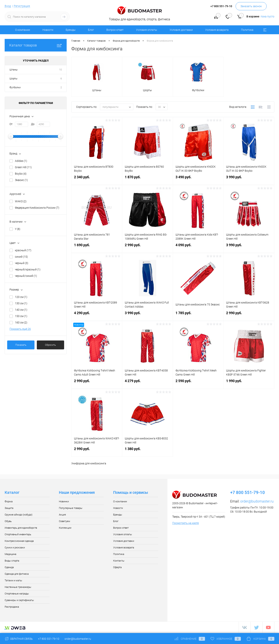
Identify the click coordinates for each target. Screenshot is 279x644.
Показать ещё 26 (20, 329)
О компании (23, 30)
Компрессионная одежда (19, 541)
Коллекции (65, 528)
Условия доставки (181, 30)
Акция (62, 515)
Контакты (119, 561)
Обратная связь (19, 639)
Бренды (71, 30)
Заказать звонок (251, 6)
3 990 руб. (249, 179)
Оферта (117, 567)
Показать (21, 345)
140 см (21, 310)
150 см (21, 316)
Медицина (10, 554)
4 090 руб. (198, 247)
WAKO (21, 201)
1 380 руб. (148, 451)
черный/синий (26, 276)
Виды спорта (12, 561)
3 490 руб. (198, 179)
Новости (48, 30)
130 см (21, 303)
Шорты (13, 78)
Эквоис (21, 180)
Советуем (65, 521)
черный (22, 263)
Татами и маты (13, 580)
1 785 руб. (198, 315)
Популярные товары (71, 508)
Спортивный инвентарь (18, 534)
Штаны (14, 70)
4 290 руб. (97, 315)
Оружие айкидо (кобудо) (19, 515)
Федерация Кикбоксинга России (37, 208)
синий (21, 257)
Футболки (15, 87)
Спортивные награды (17, 594)
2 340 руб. (97, 179)
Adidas (21, 161)
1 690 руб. (97, 247)
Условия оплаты (147, 30)
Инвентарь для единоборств (21, 528)
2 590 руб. (198, 383)
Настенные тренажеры (18, 587)
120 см (21, 297)
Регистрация (22, 6)
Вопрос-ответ (115, 30)
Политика (247, 30)
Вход (8, 6)
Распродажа (12, 607)
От (11, 124)
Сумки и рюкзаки (15, 548)
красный (23, 250)
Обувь (8, 521)
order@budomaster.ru (257, 501)
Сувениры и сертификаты (19, 600)
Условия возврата (217, 30)
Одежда (9, 567)
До (33, 124)
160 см (21, 322)
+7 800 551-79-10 (49, 639)
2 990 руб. (148, 247)
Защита (9, 508)
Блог (91, 30)
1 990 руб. (249, 383)
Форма (9, 501)
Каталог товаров (36, 45)
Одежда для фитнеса (17, 574)
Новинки (64, 501)
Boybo (21, 174)
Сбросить (50, 345)
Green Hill (23, 167)
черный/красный (28, 269)
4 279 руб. (148, 383)
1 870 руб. (148, 179)
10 (60, 70)
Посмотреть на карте (186, 523)
